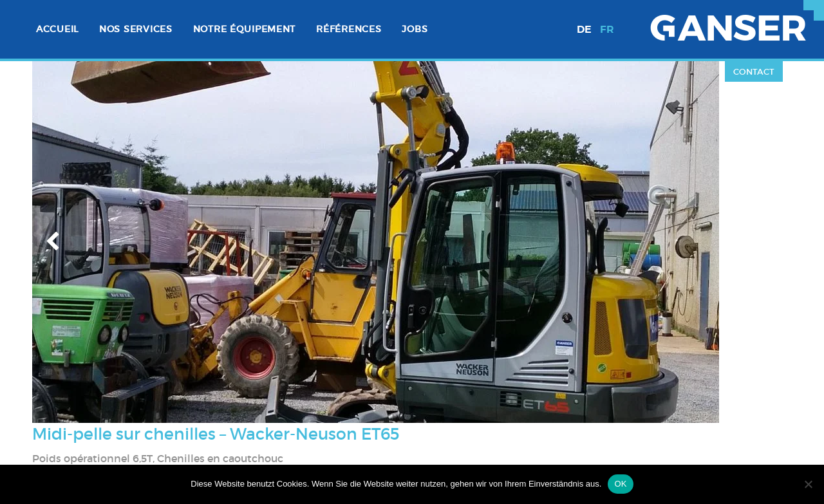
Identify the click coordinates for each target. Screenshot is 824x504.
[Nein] (808, 484)
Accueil (57, 29)
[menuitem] (57, 29)
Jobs (415, 29)
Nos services (136, 29)
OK (620, 484)
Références (349, 29)
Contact (754, 72)
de (584, 29)
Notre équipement (245, 29)
